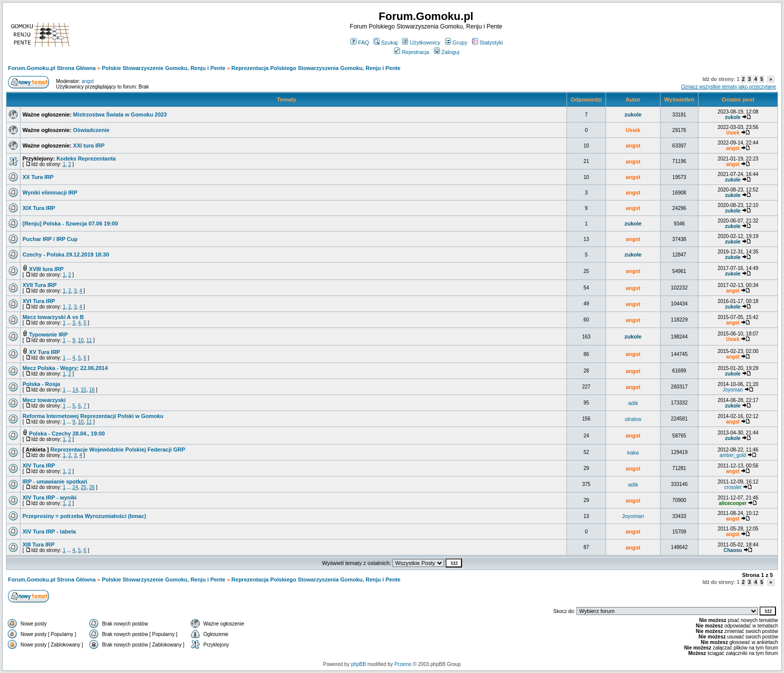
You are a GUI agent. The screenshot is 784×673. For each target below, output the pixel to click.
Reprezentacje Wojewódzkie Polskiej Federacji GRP (118, 449)
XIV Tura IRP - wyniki (49, 497)
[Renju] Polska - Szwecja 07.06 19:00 (70, 223)
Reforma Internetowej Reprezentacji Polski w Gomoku (93, 416)
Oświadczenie (91, 130)
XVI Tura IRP (39, 301)
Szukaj (385, 42)
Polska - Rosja (41, 384)
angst (87, 81)
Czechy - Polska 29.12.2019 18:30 (66, 254)
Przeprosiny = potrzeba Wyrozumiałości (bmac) (84, 516)
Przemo (403, 664)
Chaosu (733, 550)
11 (89, 340)
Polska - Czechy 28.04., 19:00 (67, 433)
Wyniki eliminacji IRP (50, 192)
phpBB (358, 664)
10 (81, 340)
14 (75, 390)
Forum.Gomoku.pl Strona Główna (52, 68)
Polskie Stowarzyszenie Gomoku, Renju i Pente (164, 68)
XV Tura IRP (44, 352)
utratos (633, 419)
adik (633, 403)
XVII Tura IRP (39, 285)
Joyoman (733, 390)
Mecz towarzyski (44, 400)
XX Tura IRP (38, 177)
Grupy (456, 42)
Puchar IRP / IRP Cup (50, 239)
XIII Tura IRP (38, 544)
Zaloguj (447, 52)
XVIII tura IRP (46, 269)
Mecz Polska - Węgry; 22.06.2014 (65, 368)
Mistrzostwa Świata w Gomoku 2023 (120, 114)
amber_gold (733, 455)
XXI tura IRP (89, 145)
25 (84, 487)
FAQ (360, 42)
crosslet (732, 487)
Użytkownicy (421, 42)
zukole (633, 114)
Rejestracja (411, 52)
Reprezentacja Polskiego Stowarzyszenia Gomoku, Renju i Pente (316, 68)
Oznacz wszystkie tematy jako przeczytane (728, 87)
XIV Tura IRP (39, 465)
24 (75, 487)
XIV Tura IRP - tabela (49, 531)
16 (92, 390)
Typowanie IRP (48, 334)
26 (92, 487)
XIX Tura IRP (39, 208)
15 (84, 390)
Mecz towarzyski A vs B (53, 317)
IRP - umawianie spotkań (55, 481)
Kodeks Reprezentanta (86, 158)
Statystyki (487, 42)
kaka (633, 452)
